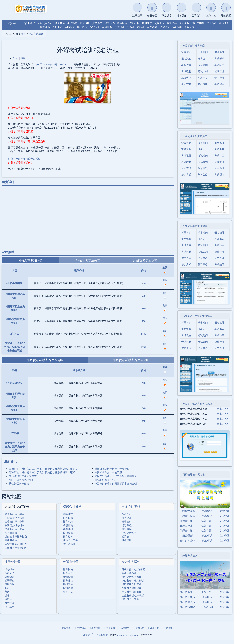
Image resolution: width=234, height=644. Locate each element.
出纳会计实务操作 (132, 580)
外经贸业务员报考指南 (195, 140)
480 (144, 437)
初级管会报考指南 (14, 521)
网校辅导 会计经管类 (194, 478)
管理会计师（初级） (16, 518)
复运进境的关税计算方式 (23, 480)
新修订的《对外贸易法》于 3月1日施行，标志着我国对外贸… (43, 472)
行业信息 (95, 31)
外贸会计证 (71, 565)
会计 (7, 592)
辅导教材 (68, 540)
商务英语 (60, 27)
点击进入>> (223, 412)
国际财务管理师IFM (15, 551)
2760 (144, 351)
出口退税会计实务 (132, 588)
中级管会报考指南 (14, 529)
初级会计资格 (72, 510)
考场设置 (186, 69)
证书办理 (219, 81)
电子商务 (82, 31)
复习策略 (203, 88)
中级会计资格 (131, 510)
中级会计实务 (129, 536)
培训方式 (186, 88)
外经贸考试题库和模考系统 (197, 407)
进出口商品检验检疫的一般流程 (112, 472)
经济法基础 (69, 548)
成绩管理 (219, 75)
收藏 (23, 62)
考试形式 (219, 62)
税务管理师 (11, 536)
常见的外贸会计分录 (106, 484)
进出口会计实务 (130, 603)
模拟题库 (68, 536)
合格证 (141, 31)
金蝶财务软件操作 (132, 592)
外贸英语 (57, 31)
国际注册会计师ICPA (16, 548)
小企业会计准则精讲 (133, 584)
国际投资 (70, 31)
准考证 (131, 31)
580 (144, 287)
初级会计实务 (70, 544)
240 (144, 387)
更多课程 (189, 31)
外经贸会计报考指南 (194, 49)
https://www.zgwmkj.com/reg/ (51, 68)
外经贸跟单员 (45, 27)
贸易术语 (159, 27)
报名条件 (219, 56)
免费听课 (207, 514)
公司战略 (9, 610)
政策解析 (122, 27)
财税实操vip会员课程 (133, 573)
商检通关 (224, 27)
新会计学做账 (129, 577)
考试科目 (219, 69)
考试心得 (134, 27)
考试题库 (219, 88)
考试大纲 (203, 75)
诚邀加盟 (154, 631)
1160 (144, 337)
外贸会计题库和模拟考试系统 (24, 162)
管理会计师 (186, 534)
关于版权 (110, 631)
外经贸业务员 (28, 27)
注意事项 (203, 81)
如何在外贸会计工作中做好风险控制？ (116, 480)
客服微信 (102, 638)
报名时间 (203, 56)
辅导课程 (68, 533)
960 (144, 450)
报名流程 (186, 62)
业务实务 (164, 31)
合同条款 (184, 27)
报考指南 (97, 27)
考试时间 (203, 69)
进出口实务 (198, 27)
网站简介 (66, 631)
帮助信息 (139, 631)
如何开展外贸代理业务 (22, 484)
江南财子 (87, 638)
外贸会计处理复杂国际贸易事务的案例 (116, 487)
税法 (7, 599)
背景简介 (186, 56)
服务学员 (68, 595)
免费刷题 (225, 514)
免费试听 (85, 27)
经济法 (125, 540)
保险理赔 (45, 31)
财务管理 (127, 544)
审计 (7, 595)
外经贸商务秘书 (189, 611)
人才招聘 (124, 631)
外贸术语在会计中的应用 (108, 476)
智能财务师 (11, 544)
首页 (23, 37)
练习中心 (110, 27)
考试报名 (107, 31)
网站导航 (80, 631)
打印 (16, 62)
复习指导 (172, 27)
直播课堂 (68, 518)
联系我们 (168, 631)
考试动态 (72, 27)
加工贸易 (212, 27)
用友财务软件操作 (132, 595)
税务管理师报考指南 (16, 540)
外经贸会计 (11, 27)
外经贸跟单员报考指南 (195, 230)
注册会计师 (12, 565)
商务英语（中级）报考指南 (197, 320)
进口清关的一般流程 (20, 487)
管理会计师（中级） (16, 525)
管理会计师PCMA (14, 533)
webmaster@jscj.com (128, 638)
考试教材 (186, 75)
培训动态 (147, 27)
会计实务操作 (131, 565)
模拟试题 (68, 592)
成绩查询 (120, 31)
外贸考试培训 (36, 37)
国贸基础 (152, 31)
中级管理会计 (187, 539)
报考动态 (68, 525)
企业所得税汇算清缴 (133, 599)
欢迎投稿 (95, 631)
